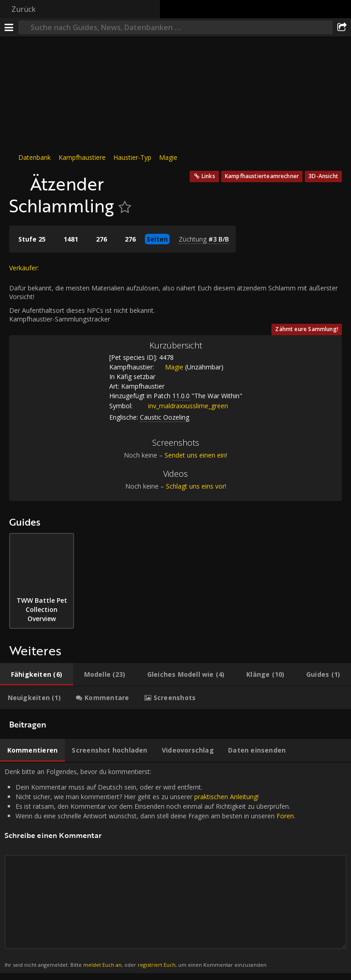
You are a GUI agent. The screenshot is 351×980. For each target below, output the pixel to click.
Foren (285, 816)
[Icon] (17, 179)
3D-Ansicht (323, 176)
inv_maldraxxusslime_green (181, 406)
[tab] (37, 674)
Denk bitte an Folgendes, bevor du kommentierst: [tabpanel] (175, 868)
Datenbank (35, 157)
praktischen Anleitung (226, 797)
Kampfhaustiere (82, 157)
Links (208, 176)
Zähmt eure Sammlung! (307, 329)
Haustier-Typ (132, 157)
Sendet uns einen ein (195, 455)
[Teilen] (342, 27)
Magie (168, 157)
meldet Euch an (102, 965)
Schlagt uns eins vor (195, 486)
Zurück (24, 9)
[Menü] (9, 27)
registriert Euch (157, 965)
